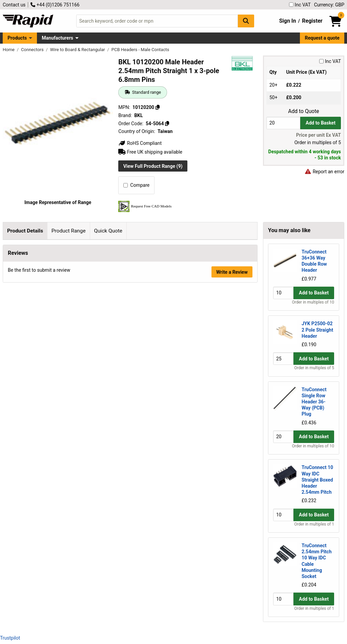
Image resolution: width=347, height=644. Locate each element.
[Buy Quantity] (283, 123)
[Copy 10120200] (158, 107)
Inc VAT (300, 5)
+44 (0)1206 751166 (55, 5)
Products (17, 38)
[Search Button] (246, 21)
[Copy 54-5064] (167, 124)
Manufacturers (57, 38)
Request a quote (322, 38)
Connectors (33, 50)
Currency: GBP (329, 5)
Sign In (288, 21)
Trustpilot (10, 638)
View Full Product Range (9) (153, 166)
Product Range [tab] (69, 231)
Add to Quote (303, 111)
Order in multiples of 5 (314, 368)
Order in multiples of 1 (314, 524)
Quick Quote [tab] (108, 231)
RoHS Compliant (140, 143)
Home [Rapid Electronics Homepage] (9, 50)
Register (312, 21)
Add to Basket (321, 123)
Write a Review (232, 470)
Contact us (14, 5)
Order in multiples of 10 (313, 302)
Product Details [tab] (25, 231)
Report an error (324, 172)
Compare (136, 185)
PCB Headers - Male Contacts (140, 50)
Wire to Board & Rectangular (78, 50)
